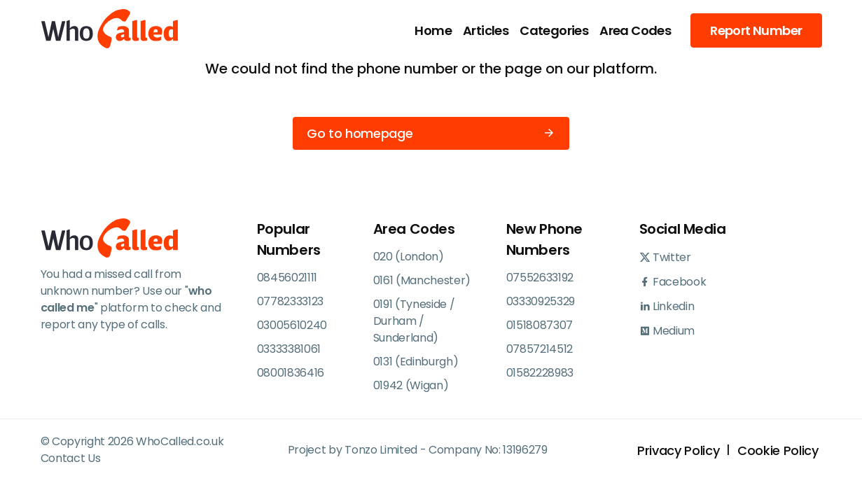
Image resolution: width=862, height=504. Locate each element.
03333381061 (289, 349)
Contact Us (71, 458)
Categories (554, 30)
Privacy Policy (678, 450)
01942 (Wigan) (411, 385)
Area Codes (635, 30)
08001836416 (291, 373)
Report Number (756, 30)
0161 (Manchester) (422, 280)
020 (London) (409, 257)
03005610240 (292, 325)
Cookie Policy (778, 450)
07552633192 (540, 278)
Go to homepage (431, 133)
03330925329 (541, 301)
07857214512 (540, 349)
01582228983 (540, 373)
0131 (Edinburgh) (416, 362)
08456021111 (287, 278)
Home (433, 30)
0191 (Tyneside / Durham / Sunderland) (414, 321)
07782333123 (290, 301)
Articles (486, 30)
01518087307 (540, 325)
